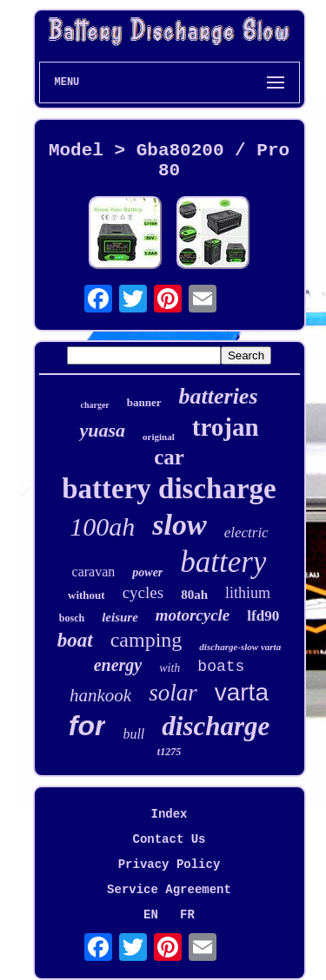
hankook (100, 695)
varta (242, 692)
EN (151, 915)
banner (144, 402)
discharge (216, 726)
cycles (143, 592)
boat (75, 640)
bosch (72, 618)
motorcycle (193, 615)
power (147, 572)
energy (118, 665)
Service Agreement (169, 890)
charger (94, 405)
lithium (248, 593)
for (87, 726)
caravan (94, 572)
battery (223, 562)
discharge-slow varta (240, 647)
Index (169, 814)
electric (246, 533)
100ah (102, 526)
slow (179, 525)
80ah (194, 595)
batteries (219, 396)
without (86, 595)
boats (221, 667)
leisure (120, 617)
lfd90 (263, 616)
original (159, 437)
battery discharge (169, 489)
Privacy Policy (170, 865)
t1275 (169, 752)
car (169, 457)
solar (173, 693)
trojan (226, 427)
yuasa (102, 430)
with (170, 668)
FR (187, 915)
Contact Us (169, 839)
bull (133, 734)
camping (146, 640)
